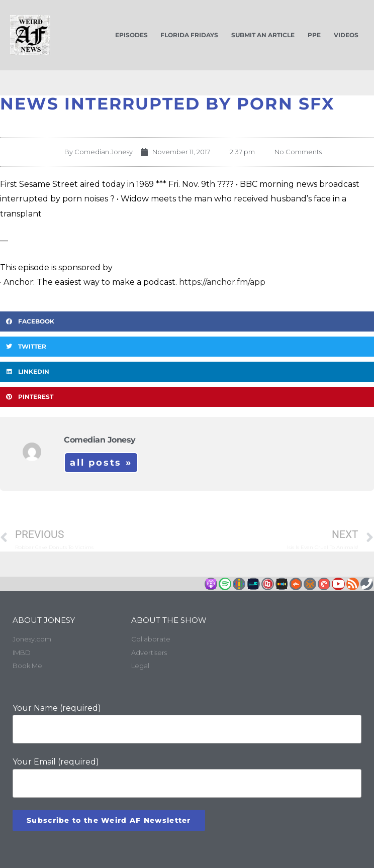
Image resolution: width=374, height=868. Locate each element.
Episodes (131, 35)
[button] (187, 321)
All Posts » (101, 463)
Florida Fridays (189, 35)
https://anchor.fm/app (222, 282)
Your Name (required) (187, 724)
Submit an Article (263, 35)
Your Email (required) (187, 777)
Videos (346, 35)
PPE (314, 35)
